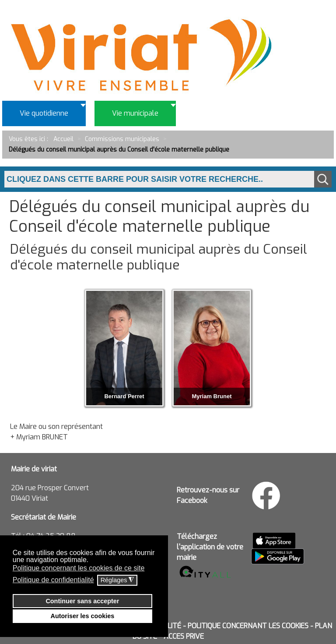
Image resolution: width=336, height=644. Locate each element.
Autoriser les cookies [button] (83, 616)
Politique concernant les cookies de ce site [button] (79, 568)
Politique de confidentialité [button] (53, 580)
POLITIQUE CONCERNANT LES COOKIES (248, 626)
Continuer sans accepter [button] (82, 601)
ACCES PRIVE (184, 636)
